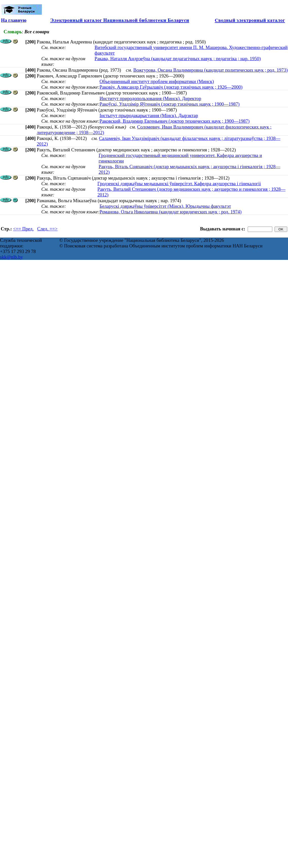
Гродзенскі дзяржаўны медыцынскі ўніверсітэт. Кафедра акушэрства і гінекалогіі (179, 184)
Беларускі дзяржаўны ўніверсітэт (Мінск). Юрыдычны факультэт (165, 206)
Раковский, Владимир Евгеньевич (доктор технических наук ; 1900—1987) (174, 121)
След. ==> (47, 229)
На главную (14, 20)
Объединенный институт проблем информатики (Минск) (157, 81)
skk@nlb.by (11, 257)
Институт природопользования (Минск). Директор (150, 98)
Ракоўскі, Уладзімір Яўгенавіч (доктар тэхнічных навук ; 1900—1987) (169, 104)
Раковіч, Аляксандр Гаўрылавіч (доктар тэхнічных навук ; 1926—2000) (171, 87)
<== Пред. (23, 229)
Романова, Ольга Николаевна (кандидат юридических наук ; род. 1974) (170, 212)
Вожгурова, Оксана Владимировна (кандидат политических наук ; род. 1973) (211, 70)
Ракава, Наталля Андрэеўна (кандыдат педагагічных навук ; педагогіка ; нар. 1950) (178, 59)
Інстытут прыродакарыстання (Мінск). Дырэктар (149, 115)
